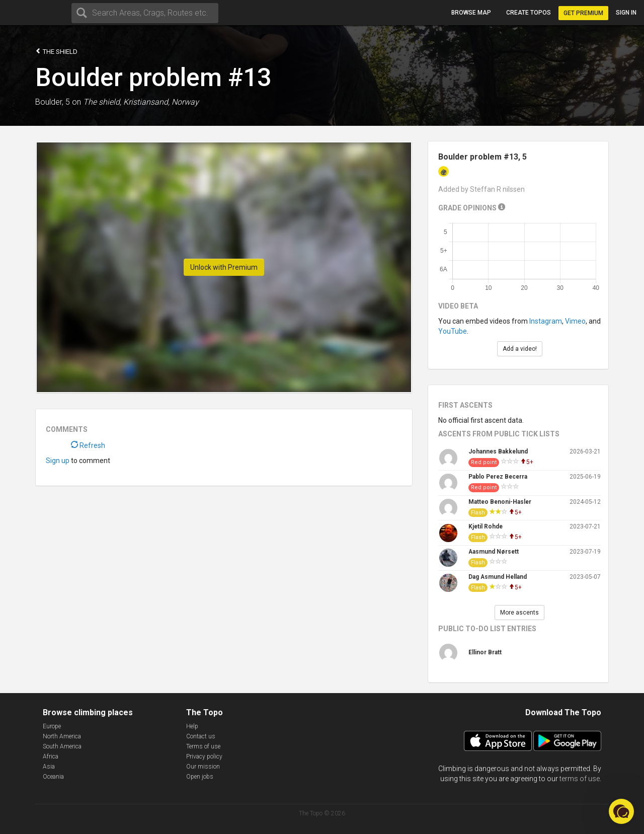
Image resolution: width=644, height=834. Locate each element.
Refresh (88, 445)
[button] (621, 811)
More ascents (519, 613)
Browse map (471, 13)
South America (62, 746)
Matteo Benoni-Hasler (500, 502)
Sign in (626, 13)
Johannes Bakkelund (498, 451)
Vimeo (575, 321)
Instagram (546, 321)
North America (62, 736)
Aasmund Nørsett (494, 552)
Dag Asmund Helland (498, 577)
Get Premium (583, 13)
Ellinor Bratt (485, 652)
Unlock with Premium (224, 267)
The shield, (102, 102)
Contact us (201, 736)
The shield (56, 51)
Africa (51, 756)
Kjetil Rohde (486, 526)
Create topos (529, 13)
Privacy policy (204, 756)
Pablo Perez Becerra (498, 477)
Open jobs (200, 777)
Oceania (53, 777)
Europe (52, 726)
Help (192, 726)
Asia (49, 767)
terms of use (580, 779)
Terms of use (203, 746)
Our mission (203, 767)
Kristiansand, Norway (161, 102)
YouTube (453, 331)
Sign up (58, 461)
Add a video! (520, 349)
